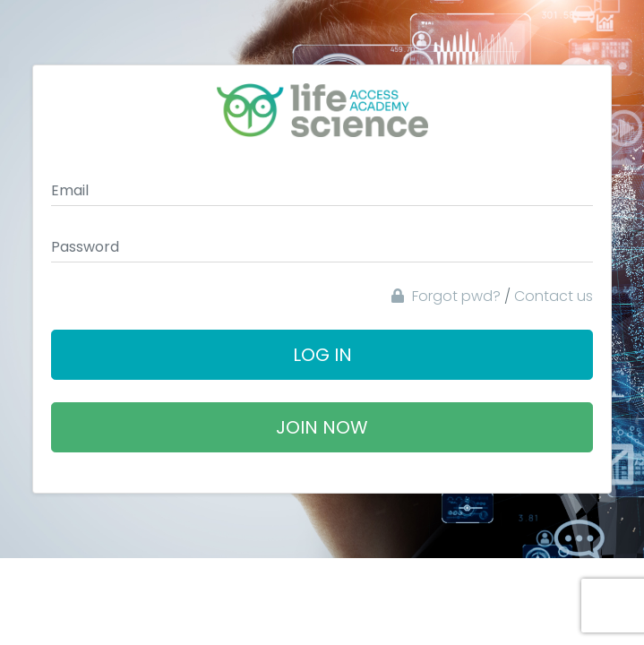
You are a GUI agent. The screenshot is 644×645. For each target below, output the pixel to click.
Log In (322, 355)
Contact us (554, 296)
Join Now (322, 427)
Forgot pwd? (446, 296)
